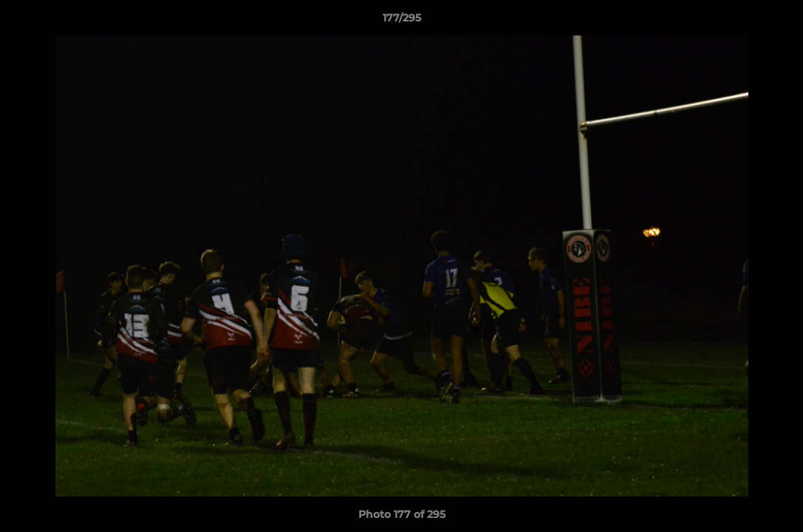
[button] (776, 21)
